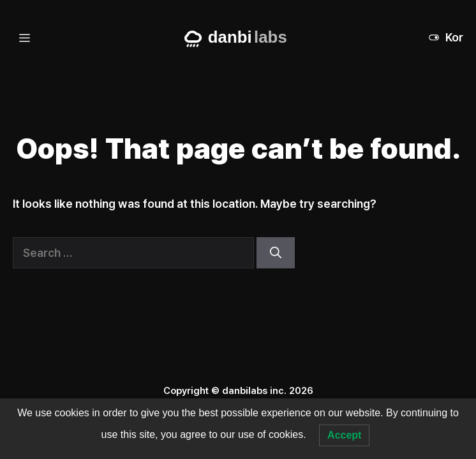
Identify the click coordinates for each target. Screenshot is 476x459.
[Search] (276, 253)
